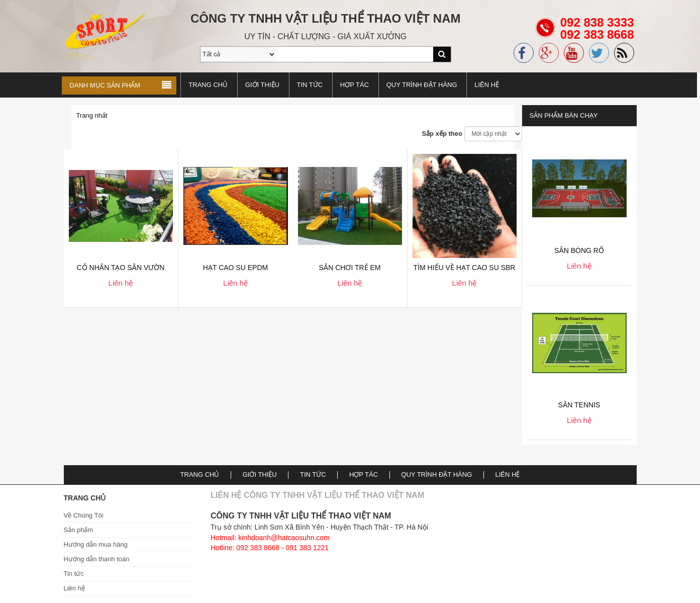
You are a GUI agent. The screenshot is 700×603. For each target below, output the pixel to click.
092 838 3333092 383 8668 (597, 34)
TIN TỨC (312, 85)
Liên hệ (488, 85)
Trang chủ (210, 85)
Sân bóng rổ (579, 250)
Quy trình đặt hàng (423, 85)
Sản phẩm (79, 530)
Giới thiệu (264, 85)
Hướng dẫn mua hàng (96, 544)
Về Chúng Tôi (84, 515)
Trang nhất (92, 115)
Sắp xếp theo (442, 134)
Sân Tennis (579, 405)
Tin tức (74, 574)
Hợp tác (356, 85)
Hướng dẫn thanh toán (97, 559)
